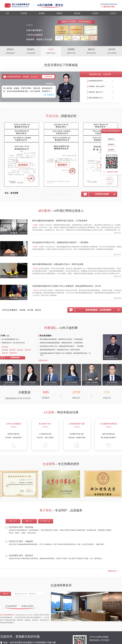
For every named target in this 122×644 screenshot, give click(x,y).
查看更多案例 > (43, 360)
